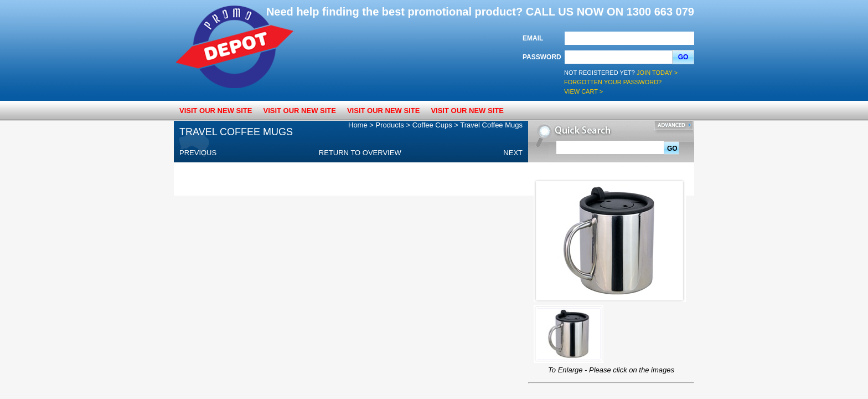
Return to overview (360, 153)
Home (358, 125)
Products (390, 125)
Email (533, 38)
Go (683, 57)
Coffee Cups (432, 125)
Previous (198, 153)
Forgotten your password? (613, 82)
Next (513, 153)
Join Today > (657, 73)
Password (542, 57)
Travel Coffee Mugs (491, 125)
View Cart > (583, 91)
